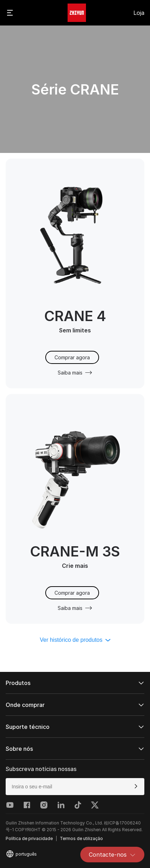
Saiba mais (75, 373)
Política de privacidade (29, 838)
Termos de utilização (81, 838)
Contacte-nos (112, 855)
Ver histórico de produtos (75, 640)
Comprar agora (72, 357)
